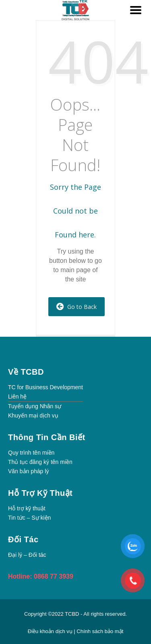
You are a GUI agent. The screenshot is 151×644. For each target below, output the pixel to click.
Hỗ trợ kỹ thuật (27, 508)
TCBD (72, 614)
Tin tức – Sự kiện (29, 518)
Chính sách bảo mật (100, 631)
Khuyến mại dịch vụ (33, 415)
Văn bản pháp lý (28, 471)
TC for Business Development (46, 387)
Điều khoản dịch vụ (51, 631)
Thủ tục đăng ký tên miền (40, 462)
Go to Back (77, 307)
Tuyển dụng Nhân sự (35, 406)
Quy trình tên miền (31, 453)
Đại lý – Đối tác (27, 555)
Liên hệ (17, 396)
